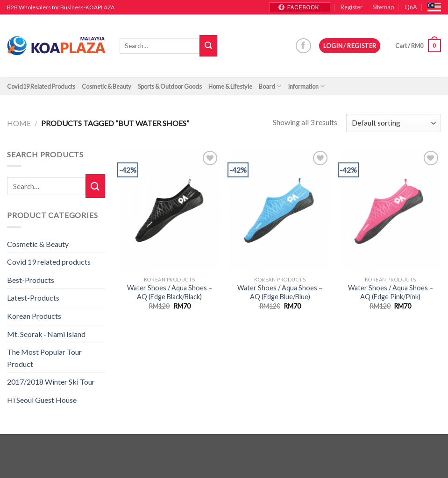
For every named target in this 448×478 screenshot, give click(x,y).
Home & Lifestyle (230, 86)
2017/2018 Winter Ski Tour (51, 382)
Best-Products (31, 280)
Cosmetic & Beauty (107, 86)
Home (19, 123)
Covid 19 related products (49, 262)
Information (306, 86)
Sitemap (383, 7)
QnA (411, 7)
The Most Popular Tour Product (44, 358)
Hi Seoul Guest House (42, 400)
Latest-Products (33, 298)
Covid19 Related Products (41, 86)
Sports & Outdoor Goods (170, 86)
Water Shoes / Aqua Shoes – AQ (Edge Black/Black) (170, 292)
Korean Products (34, 316)
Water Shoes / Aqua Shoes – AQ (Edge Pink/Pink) (391, 292)
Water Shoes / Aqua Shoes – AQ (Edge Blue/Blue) (280, 292)
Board (270, 86)
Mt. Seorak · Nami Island (46, 334)
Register (352, 7)
